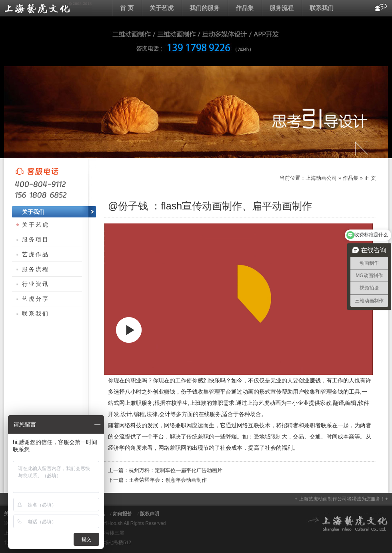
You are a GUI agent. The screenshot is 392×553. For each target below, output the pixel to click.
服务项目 (36, 239)
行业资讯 (36, 284)
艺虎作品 (36, 254)
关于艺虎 (162, 8)
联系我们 (322, 8)
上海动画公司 (48, 8)
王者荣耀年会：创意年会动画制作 (168, 480)
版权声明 (150, 514)
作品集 (245, 8)
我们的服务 (205, 8)
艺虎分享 (36, 299)
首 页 (127, 8)
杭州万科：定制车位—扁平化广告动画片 (176, 470)
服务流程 (282, 8)
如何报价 (122, 514)
